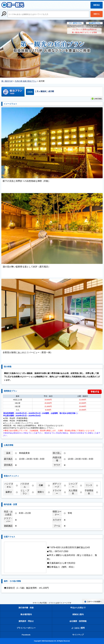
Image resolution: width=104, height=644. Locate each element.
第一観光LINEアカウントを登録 (84, 32)
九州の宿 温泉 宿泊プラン (26, 81)
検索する (97, 14)
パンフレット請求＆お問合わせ (84, 29)
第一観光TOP (7, 81)
